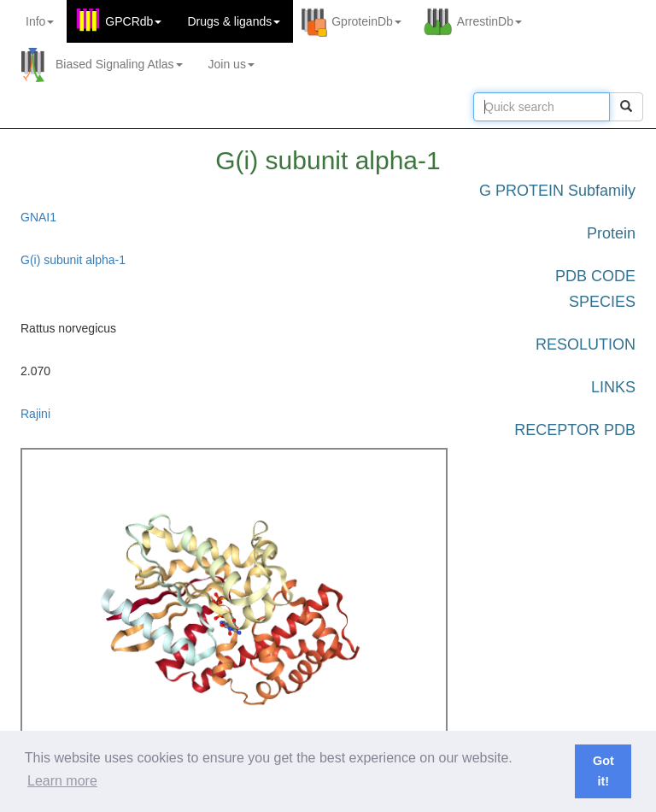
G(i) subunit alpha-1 (73, 260)
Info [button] (40, 21)
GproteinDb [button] (366, 21)
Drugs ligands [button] (234, 21)
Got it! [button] (603, 771)
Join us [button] (231, 64)
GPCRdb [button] (133, 21)
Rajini (35, 414)
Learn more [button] (62, 781)
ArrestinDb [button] (489, 21)
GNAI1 (38, 217)
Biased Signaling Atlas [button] (119, 64)
